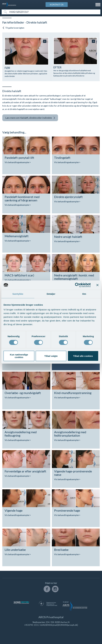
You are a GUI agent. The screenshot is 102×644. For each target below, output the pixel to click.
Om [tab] (84, 294)
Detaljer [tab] (51, 294)
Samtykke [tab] (18, 294)
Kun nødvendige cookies (19, 356)
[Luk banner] (97, 285)
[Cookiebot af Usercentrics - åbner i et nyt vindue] (77, 285)
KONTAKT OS (57, 5)
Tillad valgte (51, 356)
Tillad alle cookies (83, 356)
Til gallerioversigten (13, 28)
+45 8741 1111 (31, 625)
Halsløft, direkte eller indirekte (30, 118)
